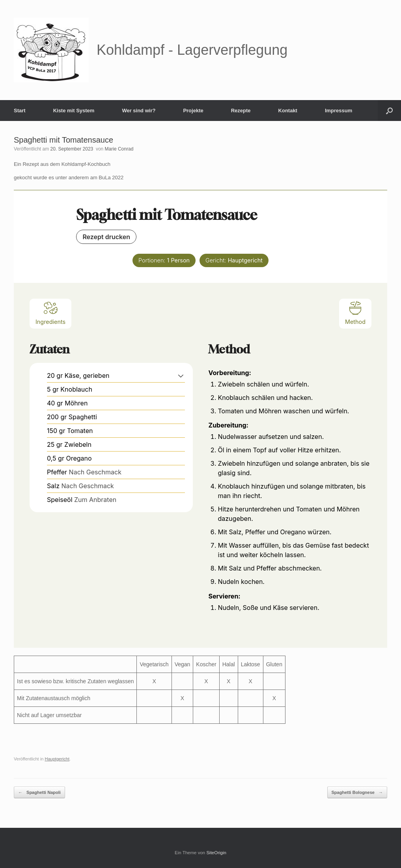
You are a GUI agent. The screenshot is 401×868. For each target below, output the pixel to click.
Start (20, 111)
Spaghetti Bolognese (357, 793)
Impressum (339, 111)
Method (355, 313)
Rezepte (241, 111)
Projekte (193, 111)
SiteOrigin (216, 853)
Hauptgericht (57, 759)
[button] (389, 111)
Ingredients (50, 313)
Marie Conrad (119, 149)
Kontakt (288, 111)
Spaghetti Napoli (39, 793)
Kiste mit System (74, 111)
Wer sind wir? (139, 111)
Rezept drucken (106, 237)
